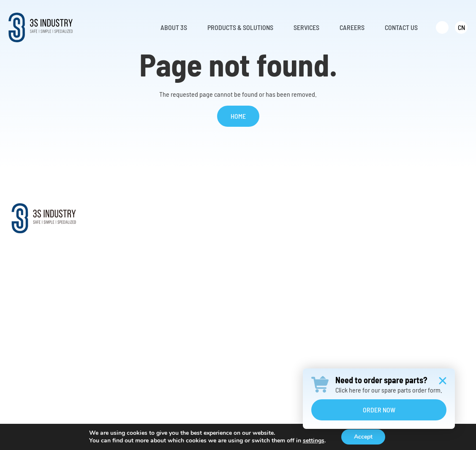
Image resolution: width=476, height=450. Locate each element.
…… (209, 359)
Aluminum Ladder (228, 302)
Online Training (340, 273)
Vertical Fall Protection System (245, 273)
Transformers (223, 345)
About (129, 213)
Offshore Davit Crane (232, 259)
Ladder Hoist (222, 316)
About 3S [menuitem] (174, 27)
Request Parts (338, 259)
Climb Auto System (230, 244)
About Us (130, 230)
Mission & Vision (140, 244)
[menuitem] (442, 27)
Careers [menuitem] (352, 27)
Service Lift (220, 230)
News (125, 302)
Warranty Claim (339, 288)
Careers (416, 213)
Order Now (379, 410)
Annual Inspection (343, 302)
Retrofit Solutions (343, 244)
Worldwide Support (143, 259)
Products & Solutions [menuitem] (240, 27)
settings (314, 441)
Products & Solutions (242, 213)
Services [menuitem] (306, 27)
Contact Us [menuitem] (401, 27)
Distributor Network (144, 273)
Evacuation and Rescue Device (245, 288)
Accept (363, 437)
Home (238, 116)
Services (335, 213)
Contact (416, 230)
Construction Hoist (230, 331)
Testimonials (135, 288)
